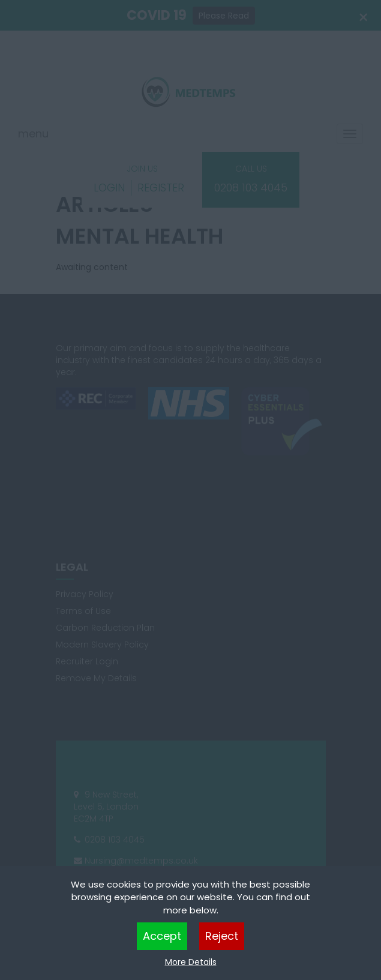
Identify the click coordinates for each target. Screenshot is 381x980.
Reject (222, 936)
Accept (162, 936)
